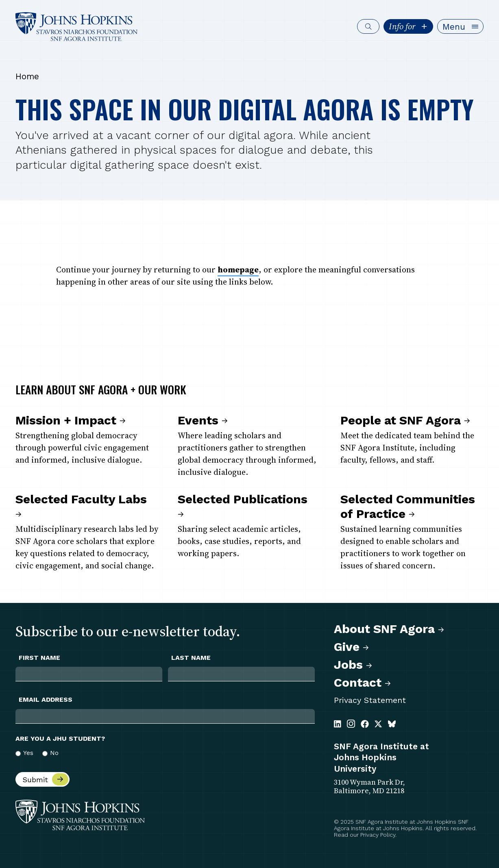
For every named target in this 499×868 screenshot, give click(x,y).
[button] (460, 26)
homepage (238, 270)
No (54, 753)
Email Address (46, 700)
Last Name (191, 658)
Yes (28, 753)
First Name (39, 658)
